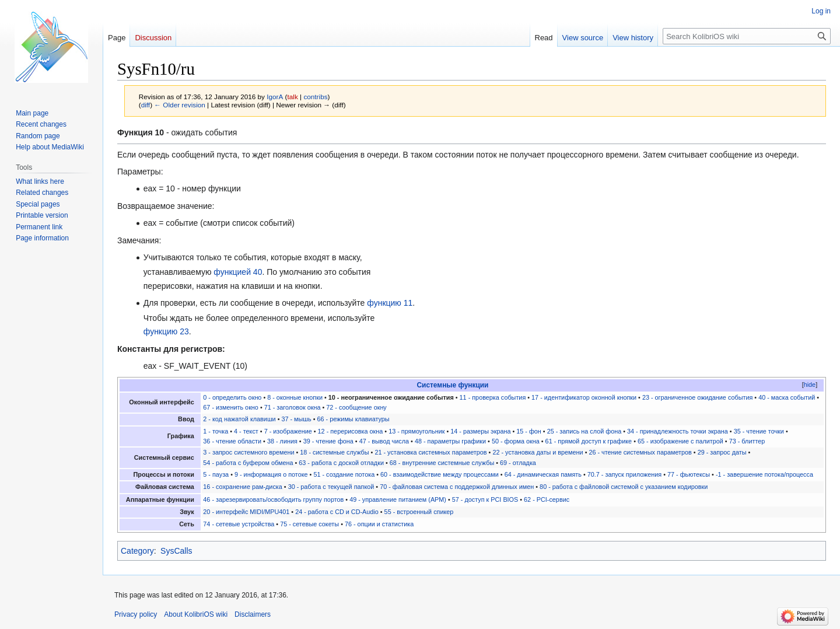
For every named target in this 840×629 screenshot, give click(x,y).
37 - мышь (296, 419)
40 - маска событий (787, 397)
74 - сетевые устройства (239, 524)
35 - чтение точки (759, 431)
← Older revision (180, 105)
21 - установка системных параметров (430, 452)
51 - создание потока (344, 474)
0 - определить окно (232, 397)
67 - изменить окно (231, 407)
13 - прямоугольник (416, 431)
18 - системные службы (334, 452)
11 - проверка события (493, 397)
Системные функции (453, 385)
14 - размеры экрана (480, 431)
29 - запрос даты (722, 452)
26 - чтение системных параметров (640, 452)
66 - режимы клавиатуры (353, 419)
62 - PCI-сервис (547, 499)
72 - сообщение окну (356, 407)
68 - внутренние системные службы (442, 463)
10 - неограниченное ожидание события (391, 397)
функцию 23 (166, 331)
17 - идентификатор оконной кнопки (584, 397)
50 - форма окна (516, 441)
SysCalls (176, 551)
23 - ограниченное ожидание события (697, 397)
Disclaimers (253, 614)
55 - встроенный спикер (419, 512)
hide (810, 385)
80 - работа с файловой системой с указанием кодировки (624, 487)
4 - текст (246, 431)
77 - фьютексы (689, 474)
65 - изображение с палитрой (680, 441)
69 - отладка (518, 463)
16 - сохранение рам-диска (243, 487)
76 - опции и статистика (379, 524)
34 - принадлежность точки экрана (678, 431)
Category (137, 551)
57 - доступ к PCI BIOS (485, 499)
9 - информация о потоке (271, 474)
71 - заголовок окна (293, 407)
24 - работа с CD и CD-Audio (337, 512)
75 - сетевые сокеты (309, 524)
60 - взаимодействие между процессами (440, 474)
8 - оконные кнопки (295, 397)
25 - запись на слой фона (584, 431)
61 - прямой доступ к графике (589, 441)
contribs (315, 97)
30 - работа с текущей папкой (331, 487)
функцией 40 (238, 272)
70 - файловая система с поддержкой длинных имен (457, 487)
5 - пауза (216, 474)
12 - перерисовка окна (351, 431)
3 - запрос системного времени (249, 452)
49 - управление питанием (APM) (398, 499)
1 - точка (216, 431)
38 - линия (282, 441)
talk (293, 97)
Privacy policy (136, 614)
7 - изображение (288, 431)
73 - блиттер (747, 441)
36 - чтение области (232, 441)
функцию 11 (390, 303)
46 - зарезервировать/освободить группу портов (273, 499)
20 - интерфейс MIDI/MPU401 (246, 512)
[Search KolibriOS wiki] (747, 36)
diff (146, 105)
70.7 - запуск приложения (624, 474)
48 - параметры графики (450, 441)
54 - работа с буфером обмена (248, 463)
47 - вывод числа (384, 441)
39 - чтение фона (328, 441)
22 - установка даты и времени (538, 452)
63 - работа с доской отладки (341, 463)
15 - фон (529, 431)
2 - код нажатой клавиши (239, 419)
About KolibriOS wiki (196, 614)
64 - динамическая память (543, 474)
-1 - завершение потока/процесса (764, 474)
